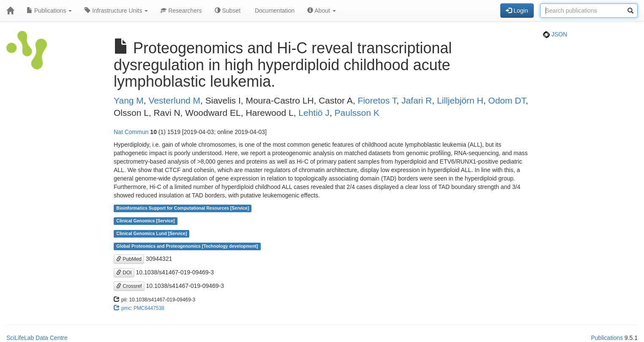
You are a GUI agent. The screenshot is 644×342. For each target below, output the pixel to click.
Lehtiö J (314, 113)
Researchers (181, 11)
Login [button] (517, 11)
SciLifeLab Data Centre (37, 338)
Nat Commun (131, 132)
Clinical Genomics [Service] (145, 221)
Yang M (129, 100)
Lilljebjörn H (460, 100)
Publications (49, 11)
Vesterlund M (175, 100)
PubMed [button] (129, 259)
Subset (228, 11)
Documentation (274, 11)
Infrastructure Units (116, 11)
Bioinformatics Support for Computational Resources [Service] (183, 208)
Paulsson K (357, 113)
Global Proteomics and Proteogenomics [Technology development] (187, 246)
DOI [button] (124, 273)
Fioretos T (377, 100)
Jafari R (417, 100)
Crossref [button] (129, 286)
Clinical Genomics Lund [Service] (151, 234)
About (322, 11)
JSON (555, 34)
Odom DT (507, 100)
